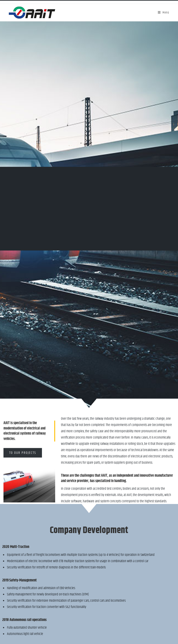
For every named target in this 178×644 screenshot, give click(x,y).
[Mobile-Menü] (164, 13)
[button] (23, 459)
